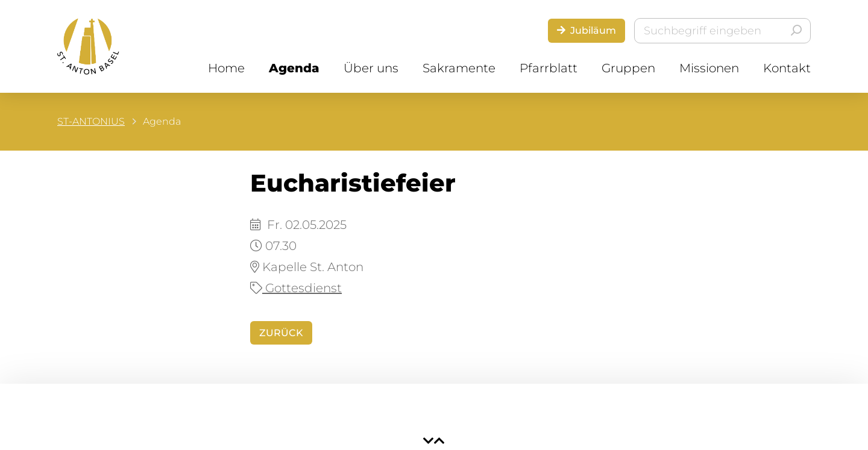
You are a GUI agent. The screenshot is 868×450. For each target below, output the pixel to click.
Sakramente (459, 68)
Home (226, 68)
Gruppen (628, 68)
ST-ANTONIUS (91, 121)
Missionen (709, 68)
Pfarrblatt (549, 68)
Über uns (371, 68)
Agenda (294, 68)
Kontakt (787, 68)
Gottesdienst (296, 288)
